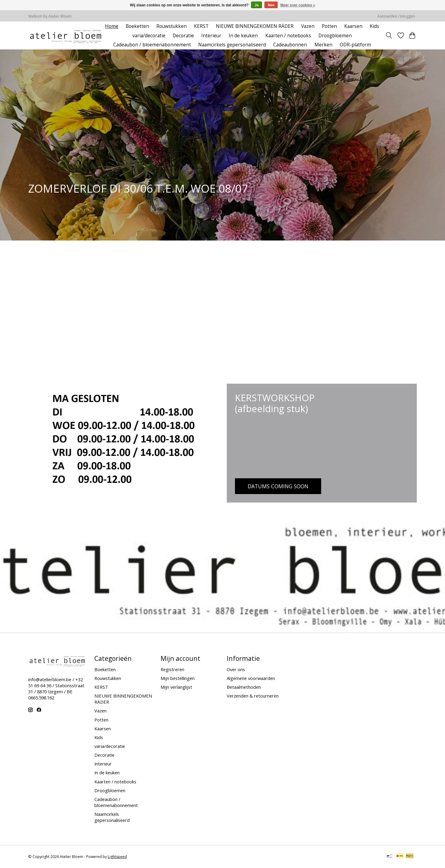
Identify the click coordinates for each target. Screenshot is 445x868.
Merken (323, 45)
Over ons (236, 669)
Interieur (211, 36)
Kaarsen (353, 26)
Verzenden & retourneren (253, 696)
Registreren (172, 669)
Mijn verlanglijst (176, 687)
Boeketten (137, 26)
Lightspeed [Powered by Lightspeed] (117, 857)
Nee (271, 5)
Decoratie (183, 36)
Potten (329, 26)
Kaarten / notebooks (288, 36)
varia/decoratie (149, 36)
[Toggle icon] (389, 35)
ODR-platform (355, 45)
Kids (374, 26)
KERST (201, 26)
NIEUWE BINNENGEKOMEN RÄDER (255, 26)
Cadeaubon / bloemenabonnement (152, 45)
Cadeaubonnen (290, 45)
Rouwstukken (172, 26)
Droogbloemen (335, 36)
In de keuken (243, 36)
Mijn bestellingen (178, 678)
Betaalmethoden (244, 687)
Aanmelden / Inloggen (396, 16)
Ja (256, 5)
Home (112, 26)
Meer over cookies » (298, 5)
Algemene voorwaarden (251, 678)
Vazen (308, 26)
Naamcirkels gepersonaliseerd (232, 45)
